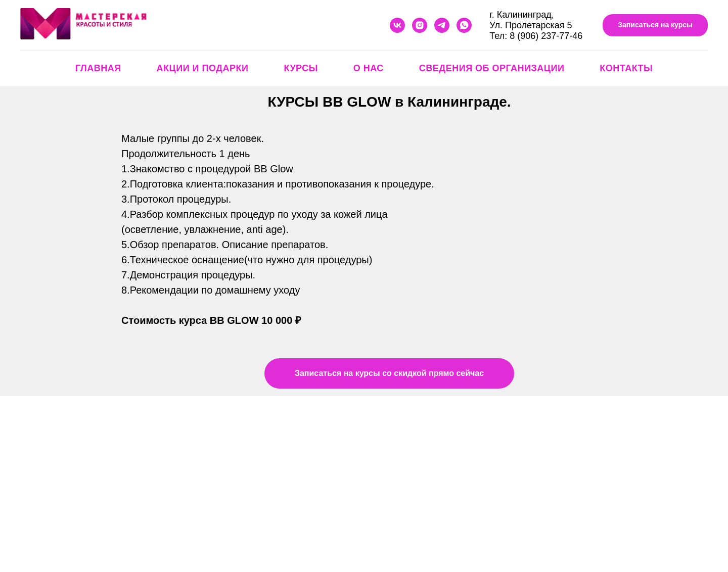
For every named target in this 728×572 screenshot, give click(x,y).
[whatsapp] (464, 25)
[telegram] (442, 25)
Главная (98, 68)
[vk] (397, 25)
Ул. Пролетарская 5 (531, 25)
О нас (369, 68)
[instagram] (420, 25)
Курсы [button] (301, 68)
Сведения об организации (492, 68)
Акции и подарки (203, 68)
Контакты (626, 68)
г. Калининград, (521, 15)
